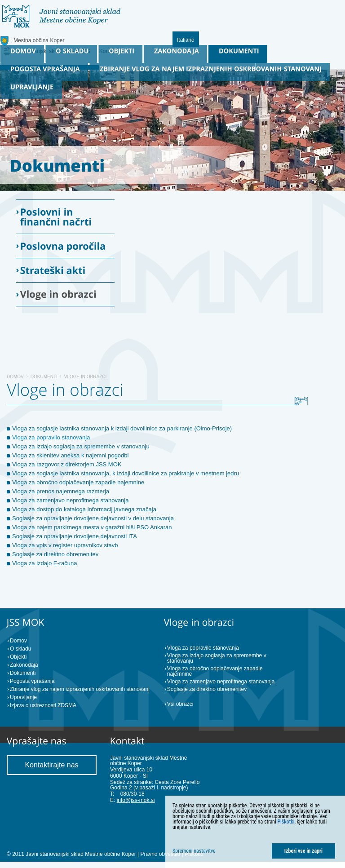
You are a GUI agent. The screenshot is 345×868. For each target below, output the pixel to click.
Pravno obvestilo (160, 854)
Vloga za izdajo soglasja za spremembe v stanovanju (81, 446)
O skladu (20, 649)
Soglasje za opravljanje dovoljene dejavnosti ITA (75, 536)
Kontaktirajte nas (51, 765)
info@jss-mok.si (136, 800)
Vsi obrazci (180, 704)
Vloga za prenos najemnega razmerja (61, 491)
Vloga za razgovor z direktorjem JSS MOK (67, 464)
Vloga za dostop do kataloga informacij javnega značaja (84, 509)
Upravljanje (23, 697)
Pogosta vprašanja (32, 681)
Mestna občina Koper (39, 40)
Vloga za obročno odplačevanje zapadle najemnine (78, 482)
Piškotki (286, 822)
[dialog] (255, 832)
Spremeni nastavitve (194, 851)
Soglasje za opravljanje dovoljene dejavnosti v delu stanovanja (93, 518)
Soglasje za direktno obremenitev (55, 554)
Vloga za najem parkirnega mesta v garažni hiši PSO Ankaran (92, 527)
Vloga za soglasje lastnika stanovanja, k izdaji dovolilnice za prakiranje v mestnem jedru (126, 473)
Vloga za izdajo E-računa (45, 563)
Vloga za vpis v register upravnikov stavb (65, 545)
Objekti (18, 657)
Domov (15, 377)
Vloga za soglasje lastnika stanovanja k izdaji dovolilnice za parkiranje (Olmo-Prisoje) (122, 428)
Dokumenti (44, 377)
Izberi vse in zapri (303, 851)
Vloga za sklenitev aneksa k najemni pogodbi (70, 455)
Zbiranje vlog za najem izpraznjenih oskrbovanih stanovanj (80, 689)
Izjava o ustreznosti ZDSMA (43, 705)
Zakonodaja (24, 665)
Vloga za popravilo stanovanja (51, 437)
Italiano (186, 40)
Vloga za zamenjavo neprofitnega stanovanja (70, 500)
